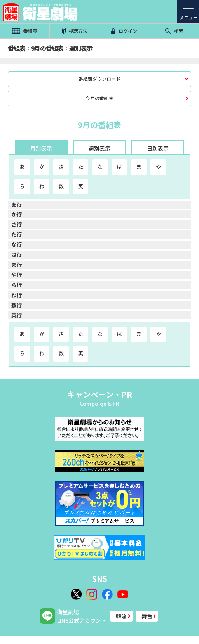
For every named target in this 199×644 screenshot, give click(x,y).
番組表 (24, 31)
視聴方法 (75, 31)
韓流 (121, 616)
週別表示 (99, 148)
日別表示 (158, 148)
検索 (174, 31)
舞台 (147, 616)
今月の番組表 (99, 98)
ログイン (124, 31)
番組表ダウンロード (99, 79)
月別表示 (41, 148)
